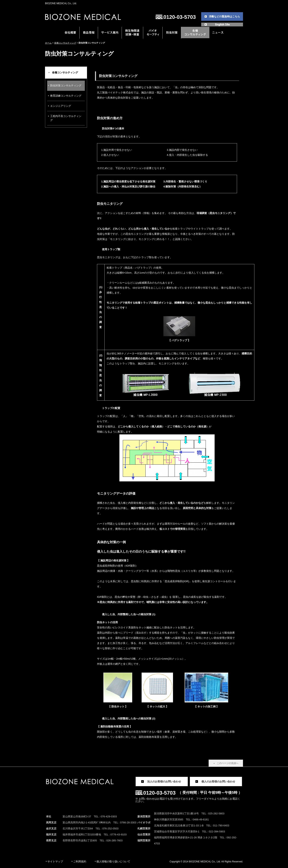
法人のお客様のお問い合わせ (164, 781)
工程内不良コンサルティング (66, 118)
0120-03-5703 (180, 17)
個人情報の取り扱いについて (113, 861)
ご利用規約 (80, 861)
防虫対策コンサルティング (66, 85)
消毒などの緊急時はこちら (224, 16)
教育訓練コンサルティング (66, 96)
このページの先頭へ (228, 763)
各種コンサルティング (65, 43)
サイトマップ (55, 861)
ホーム (48, 43)
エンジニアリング (61, 106)
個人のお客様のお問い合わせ (218, 781)
